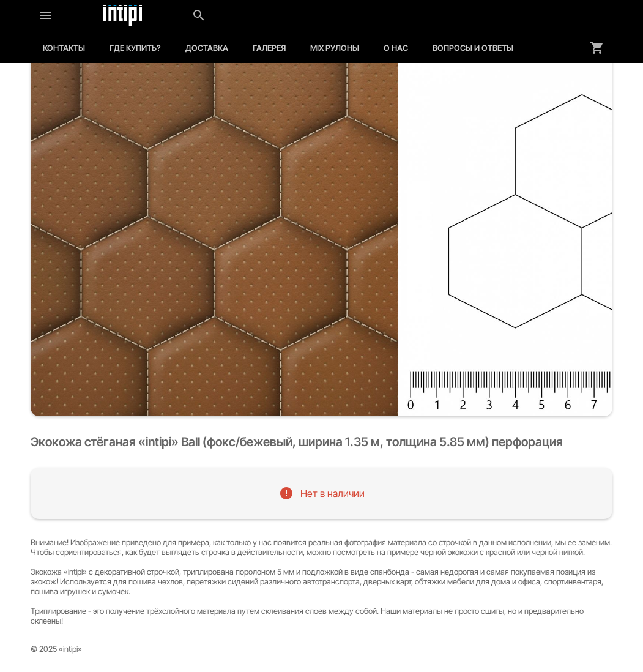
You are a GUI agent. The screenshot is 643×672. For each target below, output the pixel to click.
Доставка (207, 48)
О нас (396, 48)
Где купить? (135, 48)
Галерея (269, 48)
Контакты (64, 48)
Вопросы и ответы (473, 48)
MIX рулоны (335, 48)
